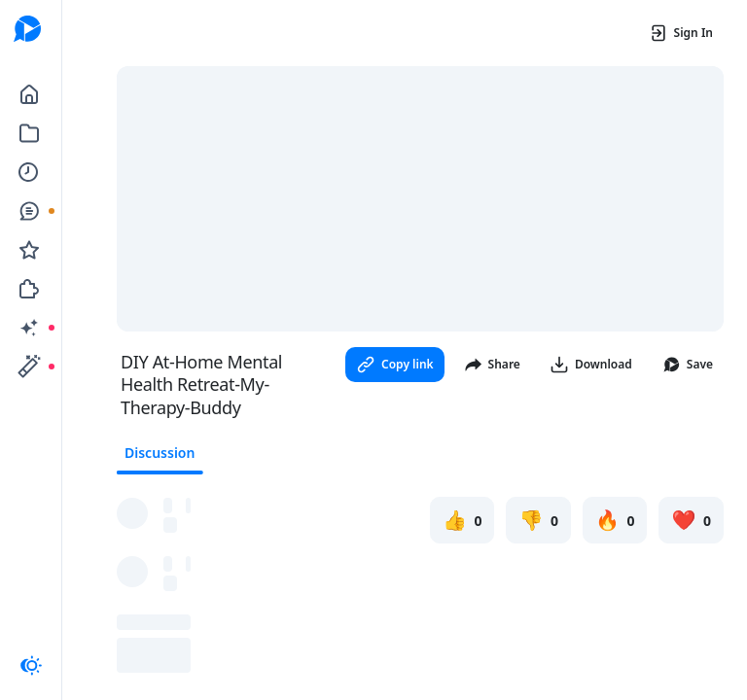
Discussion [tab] (160, 453)
